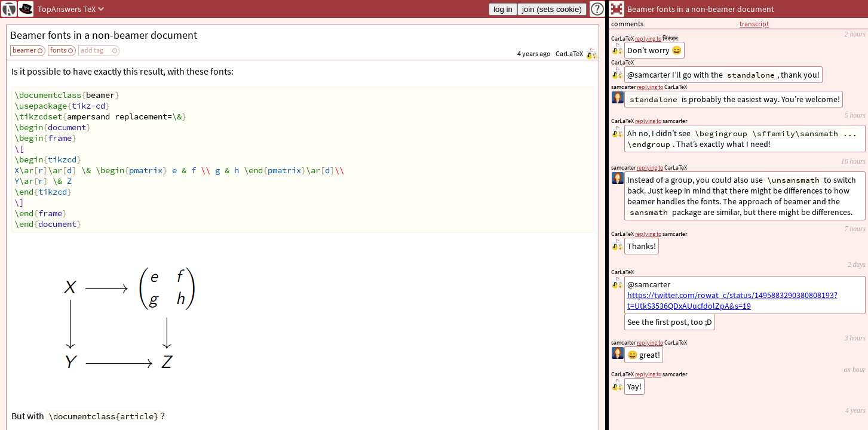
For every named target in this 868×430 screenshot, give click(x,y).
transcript (754, 24)
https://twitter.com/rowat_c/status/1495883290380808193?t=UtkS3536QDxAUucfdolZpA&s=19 (732, 300)
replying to (648, 374)
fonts (58, 50)
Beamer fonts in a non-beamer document (104, 35)
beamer (24, 50)
